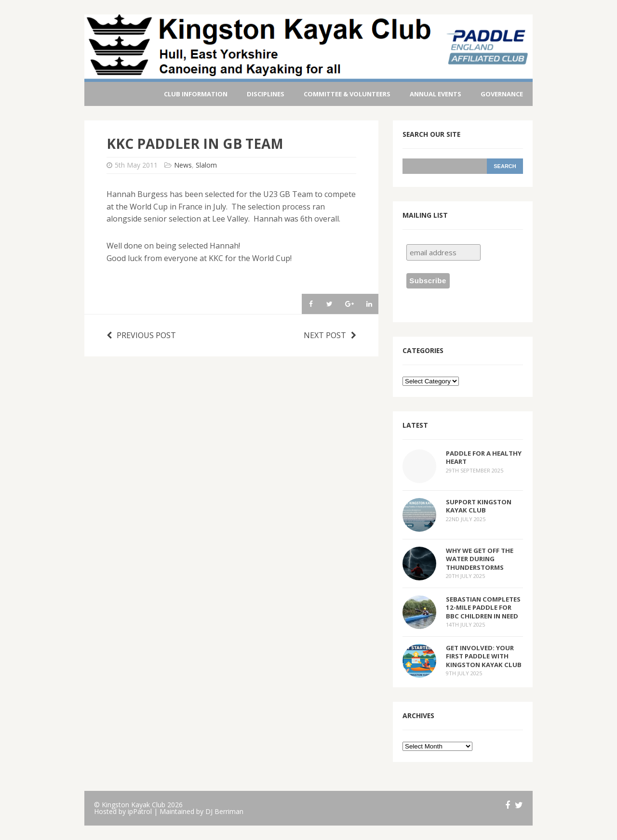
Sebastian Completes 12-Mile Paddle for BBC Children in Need (483, 607)
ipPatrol (140, 811)
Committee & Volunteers (347, 94)
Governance (502, 94)
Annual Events (436, 94)
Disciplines (266, 94)
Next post (330, 335)
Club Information (196, 94)
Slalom (206, 165)
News (183, 165)
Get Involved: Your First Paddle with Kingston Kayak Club (484, 656)
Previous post (141, 335)
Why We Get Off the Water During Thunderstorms (480, 559)
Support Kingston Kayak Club (479, 506)
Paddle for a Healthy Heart (484, 457)
